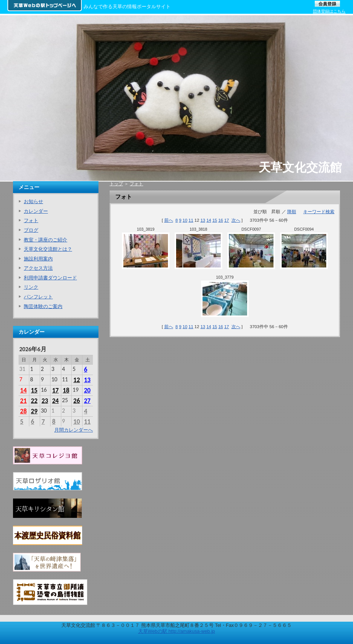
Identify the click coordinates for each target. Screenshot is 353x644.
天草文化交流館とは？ (48, 249)
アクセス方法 (38, 268)
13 (203, 220)
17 (226, 220)
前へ (169, 220)
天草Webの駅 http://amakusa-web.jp (177, 631)
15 (215, 220)
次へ (236, 220)
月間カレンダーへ (74, 430)
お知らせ (33, 201)
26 (77, 401)
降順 (292, 212)
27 (87, 401)
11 (191, 220)
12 (77, 380)
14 (209, 220)
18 (66, 390)
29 (34, 411)
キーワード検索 (319, 212)
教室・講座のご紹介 (46, 240)
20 (87, 390)
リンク (31, 287)
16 (221, 220)
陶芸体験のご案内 (43, 306)
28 (23, 411)
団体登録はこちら (329, 11)
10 (185, 220)
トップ (116, 184)
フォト (136, 184)
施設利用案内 (38, 259)
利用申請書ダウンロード (50, 278)
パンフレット (38, 297)
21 (23, 401)
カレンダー (36, 211)
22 (34, 401)
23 (45, 401)
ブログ (31, 230)
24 (55, 401)
